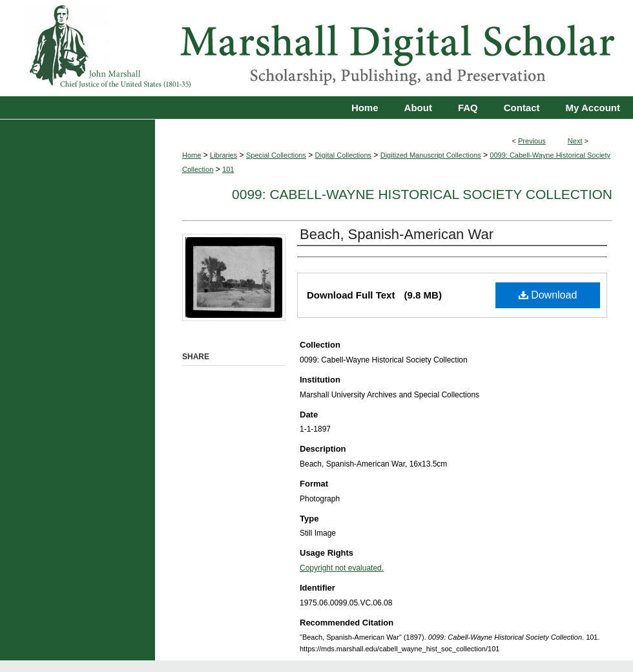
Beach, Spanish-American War (397, 234)
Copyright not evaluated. (342, 568)
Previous (532, 141)
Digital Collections (343, 155)
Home (192, 155)
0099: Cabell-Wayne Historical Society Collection (422, 194)
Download (548, 295)
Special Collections (276, 155)
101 (228, 169)
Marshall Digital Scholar (316, 48)
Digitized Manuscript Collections (431, 155)
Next (575, 141)
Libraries (223, 155)
